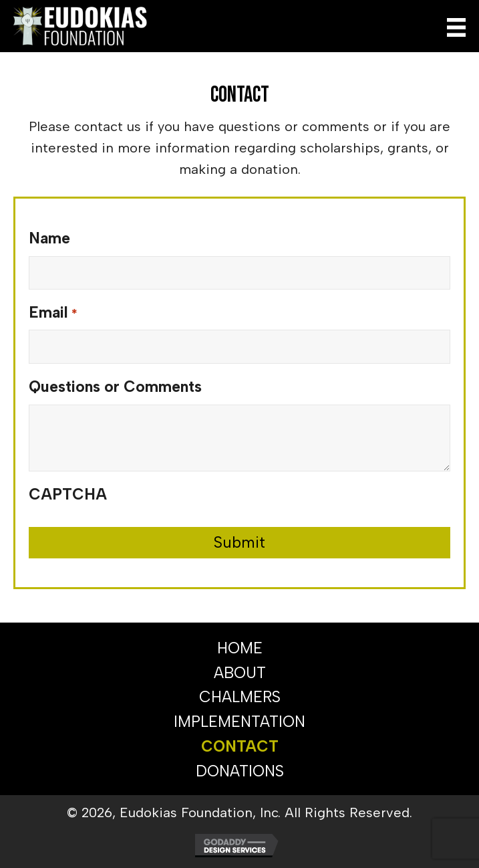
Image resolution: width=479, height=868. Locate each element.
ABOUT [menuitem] (240, 673)
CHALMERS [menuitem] (240, 697)
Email (53, 313)
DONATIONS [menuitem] (240, 771)
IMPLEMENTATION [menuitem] (239, 722)
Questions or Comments (115, 387)
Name (49, 238)
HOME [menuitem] (240, 648)
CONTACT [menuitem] (240, 746)
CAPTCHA (68, 494)
